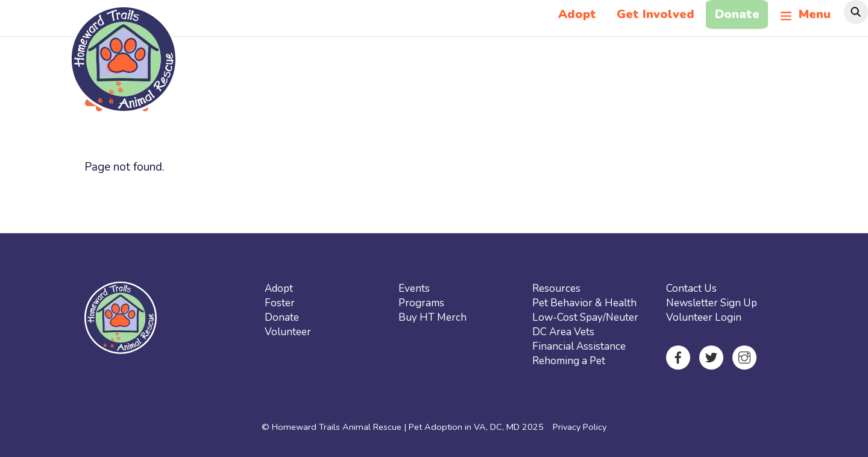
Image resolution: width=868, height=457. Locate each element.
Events (414, 288)
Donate (737, 14)
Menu (805, 14)
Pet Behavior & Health (584, 303)
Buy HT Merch (432, 317)
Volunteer (288, 332)
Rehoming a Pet (569, 361)
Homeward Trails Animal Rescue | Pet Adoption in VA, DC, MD (396, 427)
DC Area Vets (563, 332)
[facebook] (678, 357)
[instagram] (744, 357)
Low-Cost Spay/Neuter (585, 317)
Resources (556, 288)
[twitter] (711, 357)
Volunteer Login (704, 317)
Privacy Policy (580, 427)
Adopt (577, 14)
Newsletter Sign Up (712, 303)
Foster (280, 303)
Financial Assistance (579, 346)
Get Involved (656, 14)
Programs (421, 303)
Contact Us (691, 288)
